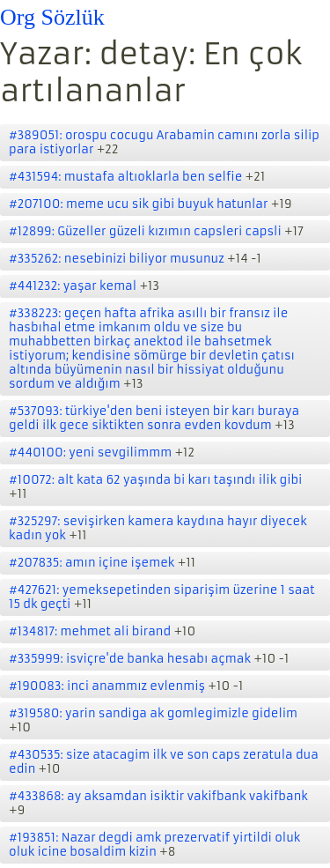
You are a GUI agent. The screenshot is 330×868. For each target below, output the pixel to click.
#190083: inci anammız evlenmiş (107, 686)
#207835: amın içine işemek (92, 563)
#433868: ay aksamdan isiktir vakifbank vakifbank (158, 796)
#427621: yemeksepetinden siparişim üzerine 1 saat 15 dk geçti (162, 597)
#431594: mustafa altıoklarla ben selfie (125, 177)
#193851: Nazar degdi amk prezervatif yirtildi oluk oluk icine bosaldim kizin (154, 845)
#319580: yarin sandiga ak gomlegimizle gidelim (153, 713)
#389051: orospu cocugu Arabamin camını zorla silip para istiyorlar (164, 142)
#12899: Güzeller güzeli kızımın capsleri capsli (145, 231)
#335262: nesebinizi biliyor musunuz (117, 259)
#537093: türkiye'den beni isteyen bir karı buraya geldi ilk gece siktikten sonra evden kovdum (154, 418)
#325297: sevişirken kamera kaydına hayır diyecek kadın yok (158, 528)
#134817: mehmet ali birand (90, 631)
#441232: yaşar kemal (73, 286)
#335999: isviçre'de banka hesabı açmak (130, 659)
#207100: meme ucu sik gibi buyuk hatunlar (138, 204)
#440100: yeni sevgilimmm (90, 453)
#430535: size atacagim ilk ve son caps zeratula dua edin (164, 762)
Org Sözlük (52, 17)
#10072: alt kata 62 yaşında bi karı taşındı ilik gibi (155, 480)
